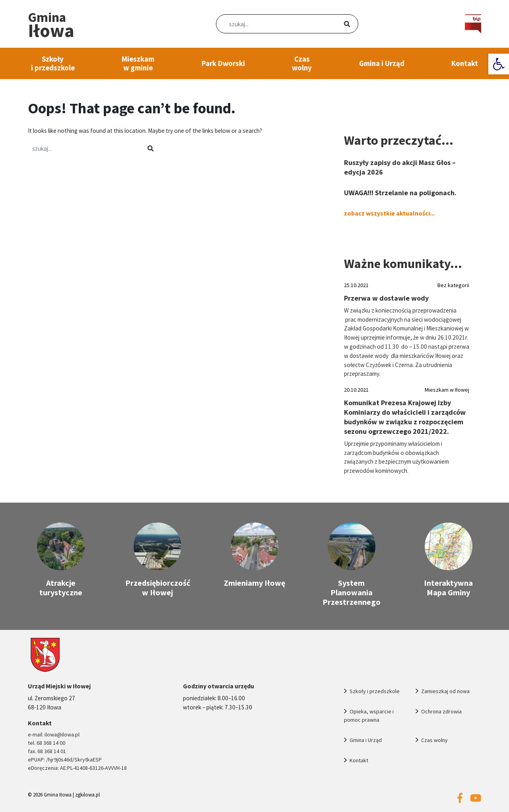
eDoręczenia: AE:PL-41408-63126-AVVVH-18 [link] (77, 768)
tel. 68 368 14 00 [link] (47, 743)
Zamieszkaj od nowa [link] (445, 691)
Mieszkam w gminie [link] (138, 63)
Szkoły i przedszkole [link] (53, 63)
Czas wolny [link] (302, 63)
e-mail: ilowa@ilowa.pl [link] (54, 734)
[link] (499, 64)
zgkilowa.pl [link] (87, 795)
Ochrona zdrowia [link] (441, 711)
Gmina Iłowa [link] (58, 795)
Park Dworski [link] (223, 63)
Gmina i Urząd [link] (382, 63)
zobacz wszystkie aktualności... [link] (389, 213)
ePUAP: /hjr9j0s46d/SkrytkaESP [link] (65, 760)
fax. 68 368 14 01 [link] (47, 751)
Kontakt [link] (465, 63)
